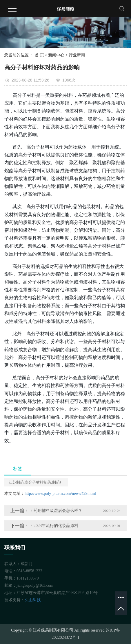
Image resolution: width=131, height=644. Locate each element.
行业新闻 (77, 55)
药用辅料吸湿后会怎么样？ (58, 511)
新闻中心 (56, 55)
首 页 (39, 55)
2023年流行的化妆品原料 (56, 526)
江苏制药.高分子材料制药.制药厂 (36, 482)
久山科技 (33, 600)
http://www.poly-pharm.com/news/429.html (60, 494)
